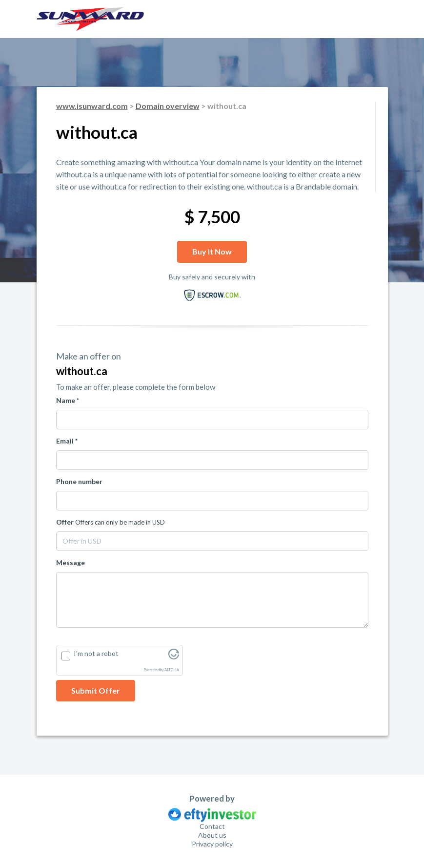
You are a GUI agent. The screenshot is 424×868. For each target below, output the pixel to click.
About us (212, 835)
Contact (212, 826)
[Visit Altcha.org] (174, 657)
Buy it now (212, 251)
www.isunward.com (92, 106)
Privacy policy (212, 844)
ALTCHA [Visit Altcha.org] (172, 670)
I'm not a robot (96, 653)
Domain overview (168, 106)
